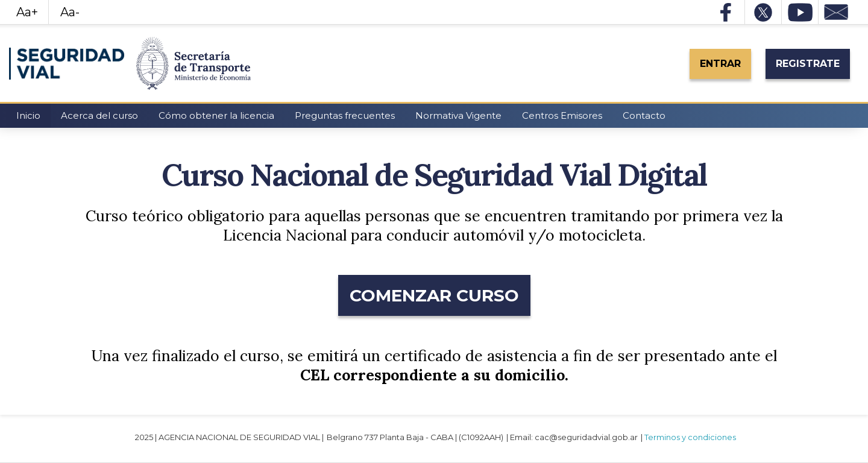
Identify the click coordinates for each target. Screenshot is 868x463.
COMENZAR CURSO (434, 295)
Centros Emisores (562, 115)
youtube (800, 12)
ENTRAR (720, 64)
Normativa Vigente (458, 115)
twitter (763, 12)
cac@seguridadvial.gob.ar (586, 437)
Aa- (70, 12)
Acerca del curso (99, 115)
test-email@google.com (837, 12)
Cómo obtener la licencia (216, 115)
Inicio (28, 115)
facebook (726, 12)
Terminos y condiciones (690, 437)
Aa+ (27, 12)
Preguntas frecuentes (345, 115)
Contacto (644, 115)
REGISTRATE (808, 64)
